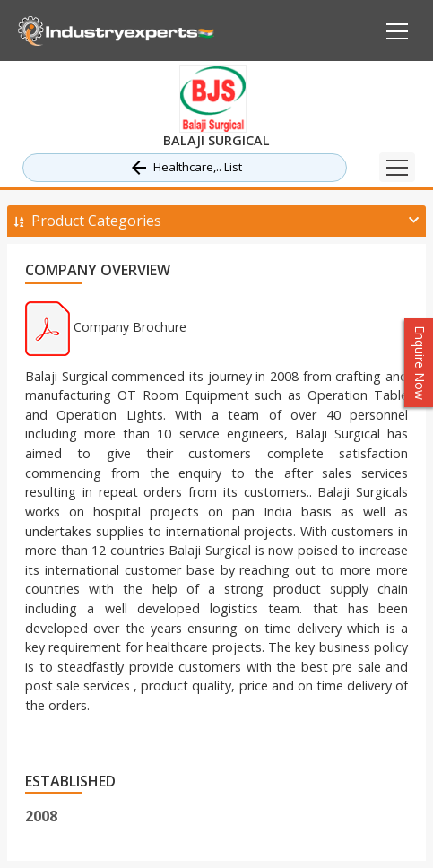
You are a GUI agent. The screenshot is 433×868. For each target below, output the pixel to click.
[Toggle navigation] (397, 167)
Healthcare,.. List (185, 168)
